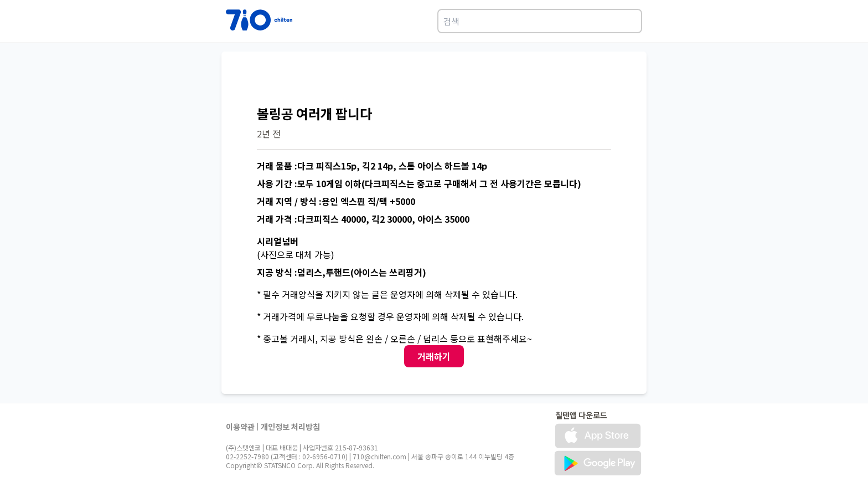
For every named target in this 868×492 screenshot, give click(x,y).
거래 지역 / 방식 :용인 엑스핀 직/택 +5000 (336, 201)
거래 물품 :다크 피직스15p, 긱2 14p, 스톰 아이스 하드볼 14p (372, 166)
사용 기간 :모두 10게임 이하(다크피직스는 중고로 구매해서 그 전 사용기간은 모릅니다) (419, 183)
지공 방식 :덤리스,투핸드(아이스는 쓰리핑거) (342, 272)
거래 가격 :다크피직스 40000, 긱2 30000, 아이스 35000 (363, 219)
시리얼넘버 (278, 241)
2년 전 (269, 134)
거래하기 (434, 356)
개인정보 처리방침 (290, 427)
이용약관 (240, 427)
